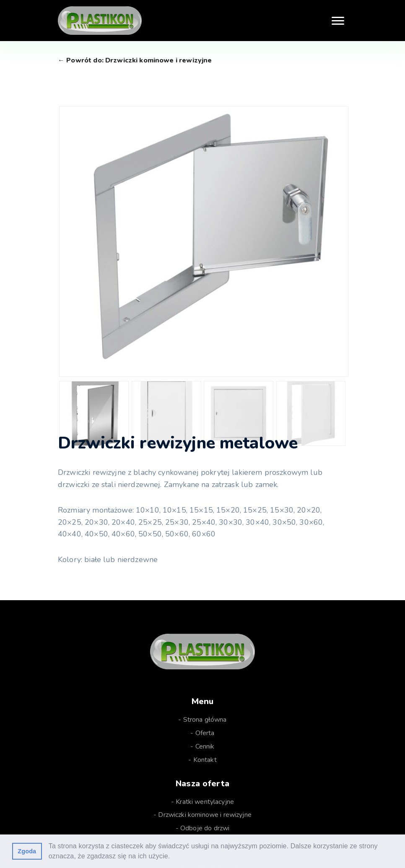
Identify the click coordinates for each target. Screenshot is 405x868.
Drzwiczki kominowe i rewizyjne (205, 815)
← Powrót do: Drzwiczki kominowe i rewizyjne (135, 60)
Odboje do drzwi (205, 828)
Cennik (205, 746)
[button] (173, 857)
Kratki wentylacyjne (205, 802)
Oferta (205, 733)
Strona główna (205, 720)
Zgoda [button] (27, 851)
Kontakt (205, 760)
